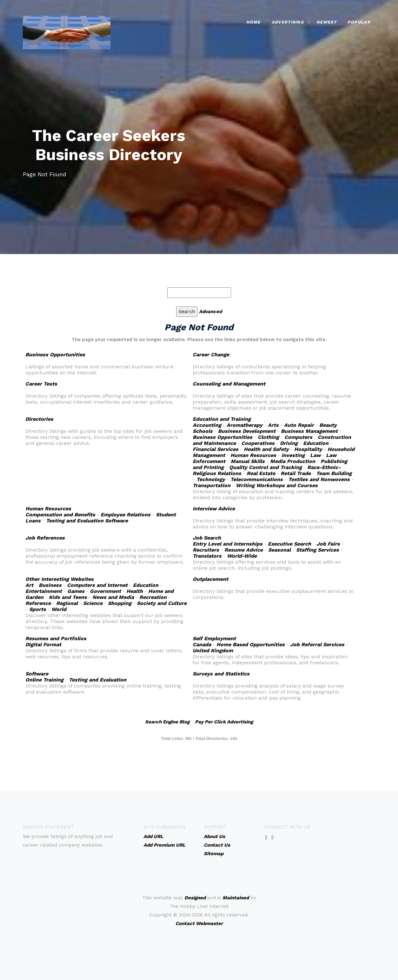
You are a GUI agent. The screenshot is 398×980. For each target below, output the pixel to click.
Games (76, 591)
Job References (45, 538)
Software (37, 674)
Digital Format (43, 644)
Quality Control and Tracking (265, 467)
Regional (67, 603)
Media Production (293, 461)
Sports (38, 609)
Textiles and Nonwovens (319, 479)
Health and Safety (266, 449)
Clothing (268, 437)
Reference (38, 603)
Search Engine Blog (167, 722)
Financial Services (216, 449)
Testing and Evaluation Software (87, 521)
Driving (289, 443)
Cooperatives (258, 443)
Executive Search (289, 544)
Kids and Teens (68, 597)
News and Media (113, 597)
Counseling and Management (229, 384)
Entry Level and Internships (228, 544)
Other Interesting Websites (60, 579)
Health (135, 591)
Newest (326, 22)
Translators (207, 556)
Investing (293, 455)
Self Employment (214, 638)
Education (316, 443)
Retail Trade (296, 473)
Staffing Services (318, 550)
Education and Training (222, 419)
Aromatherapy (245, 425)
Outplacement (210, 579)
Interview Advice (214, 509)
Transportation (212, 485)
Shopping (120, 603)
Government (105, 591)
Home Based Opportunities (251, 644)
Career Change (211, 355)
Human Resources (253, 455)
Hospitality (308, 449)
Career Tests (41, 384)
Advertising (288, 22)
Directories (39, 419)
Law (315, 455)
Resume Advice (244, 550)
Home (253, 22)
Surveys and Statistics (221, 674)
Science (93, 603)
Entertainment (44, 591)
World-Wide (242, 556)
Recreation (153, 597)
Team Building (334, 473)
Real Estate (261, 473)
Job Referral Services (317, 644)
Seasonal (279, 550)
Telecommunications (257, 479)
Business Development (247, 431)
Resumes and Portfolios (56, 638)
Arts (273, 425)
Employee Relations (126, 515)
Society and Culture (162, 603)
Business (50, 585)
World (59, 609)
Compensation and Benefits (60, 515)
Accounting (207, 425)
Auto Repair (299, 425)
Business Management (309, 431)
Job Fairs (328, 544)
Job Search (207, 538)
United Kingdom (213, 651)
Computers (298, 437)
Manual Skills (248, 461)
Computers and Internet (97, 585)
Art (29, 585)
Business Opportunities (55, 355)
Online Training (44, 680)
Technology (211, 479)
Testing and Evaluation (98, 680)
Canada (202, 644)
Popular (359, 22)
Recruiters (206, 550)
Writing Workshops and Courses (277, 485)
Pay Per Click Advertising (224, 722)
